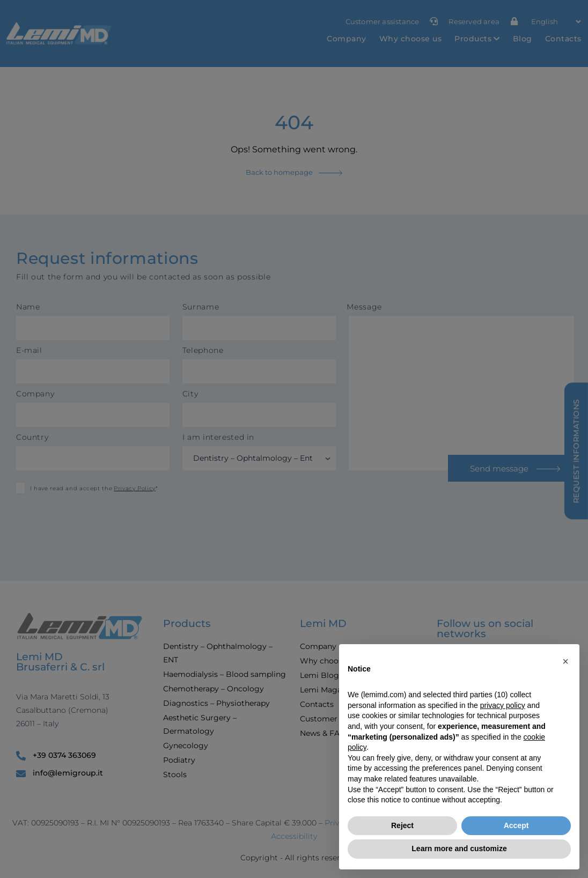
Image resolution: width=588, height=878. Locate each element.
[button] (565, 661)
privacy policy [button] (503, 705)
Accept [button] (516, 825)
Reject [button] (402, 825)
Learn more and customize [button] (459, 849)
